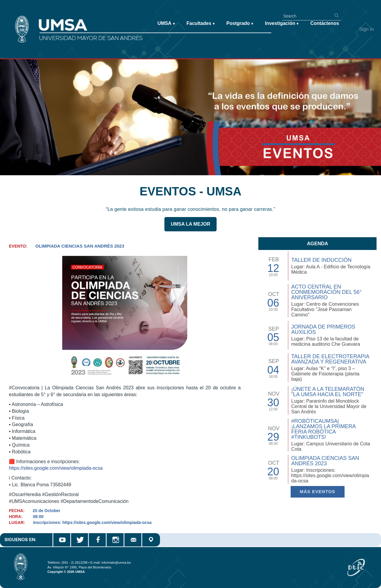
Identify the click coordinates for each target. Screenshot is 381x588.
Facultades (201, 24)
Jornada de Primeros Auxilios (323, 329)
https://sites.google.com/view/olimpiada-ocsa (56, 468)
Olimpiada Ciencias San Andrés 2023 (325, 461)
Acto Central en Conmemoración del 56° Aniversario (326, 292)
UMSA (166, 24)
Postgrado (240, 24)
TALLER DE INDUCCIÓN (321, 260)
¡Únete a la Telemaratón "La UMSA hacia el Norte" (328, 392)
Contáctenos (325, 23)
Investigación (282, 24)
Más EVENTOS (318, 491)
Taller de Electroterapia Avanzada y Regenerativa (330, 359)
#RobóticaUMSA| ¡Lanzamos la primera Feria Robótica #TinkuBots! (323, 429)
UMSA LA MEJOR (190, 225)
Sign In (366, 29)
